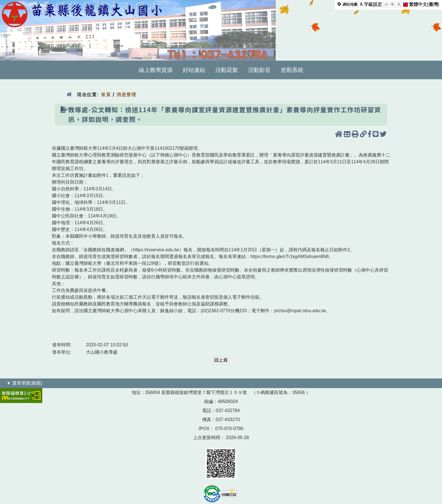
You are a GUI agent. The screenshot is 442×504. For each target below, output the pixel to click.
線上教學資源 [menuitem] (156, 70)
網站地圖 (350, 4)
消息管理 (126, 95)
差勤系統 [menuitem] (292, 70)
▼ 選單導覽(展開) (24, 383)
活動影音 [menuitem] (259, 70)
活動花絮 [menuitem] (227, 70)
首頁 (106, 95)
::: (3, 383)
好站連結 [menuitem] (194, 70)
